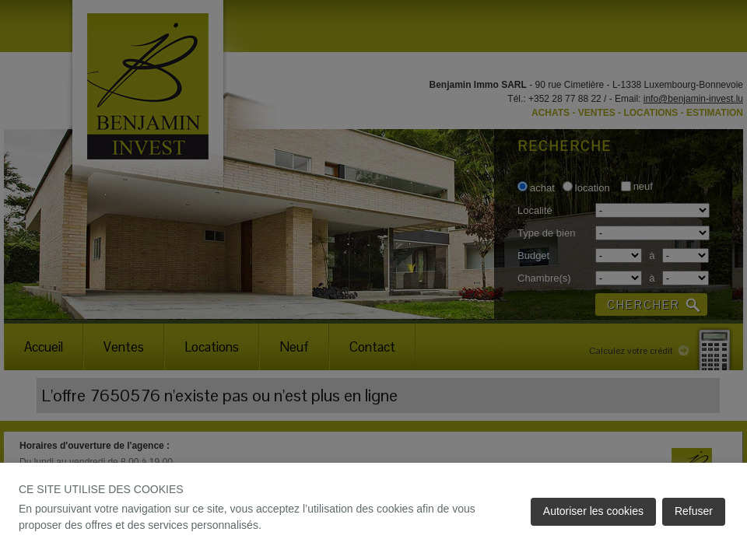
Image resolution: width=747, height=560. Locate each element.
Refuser (694, 511)
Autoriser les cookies (593, 511)
